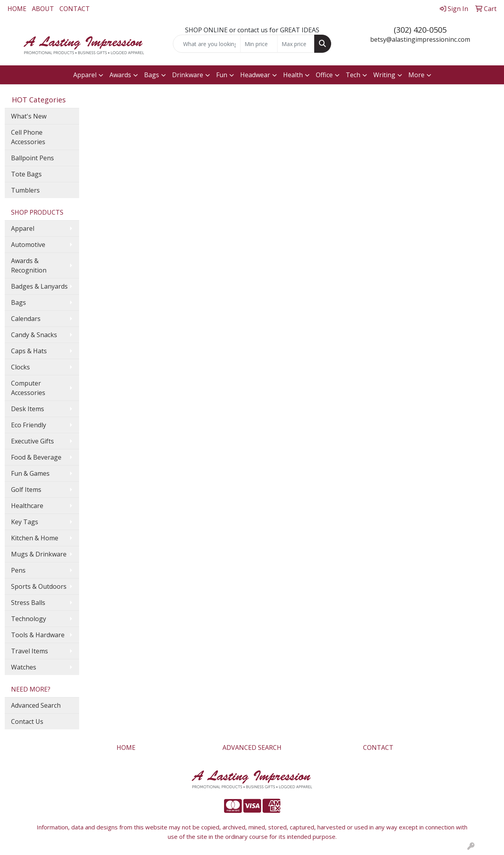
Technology (29, 619)
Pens (18, 570)
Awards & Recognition (29, 265)
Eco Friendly (29, 425)
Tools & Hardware (38, 635)
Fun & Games (30, 473)
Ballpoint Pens (32, 158)
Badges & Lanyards (39, 286)
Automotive (28, 245)
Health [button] (293, 75)
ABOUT (43, 9)
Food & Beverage (36, 457)
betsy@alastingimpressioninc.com (420, 39)
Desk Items (28, 409)
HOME (17, 9)
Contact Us (27, 721)
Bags (19, 302)
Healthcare (27, 506)
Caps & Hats (29, 351)
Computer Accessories (28, 388)
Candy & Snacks (34, 335)
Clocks (20, 367)
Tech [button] (353, 75)
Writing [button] (384, 75)
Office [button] (324, 75)
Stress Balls (28, 603)
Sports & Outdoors (39, 586)
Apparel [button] (85, 75)
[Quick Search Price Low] (259, 44)
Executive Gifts (32, 441)
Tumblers (25, 190)
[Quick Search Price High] (296, 44)
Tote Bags (26, 174)
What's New (29, 116)
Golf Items (26, 490)
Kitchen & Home (35, 538)
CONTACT (75, 9)
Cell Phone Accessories (28, 137)
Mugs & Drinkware (39, 554)
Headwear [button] (255, 75)
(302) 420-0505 (420, 30)
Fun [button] (222, 75)
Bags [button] (152, 75)
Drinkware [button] (188, 75)
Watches (24, 667)
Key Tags (25, 522)
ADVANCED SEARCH (252, 747)
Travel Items (30, 651)
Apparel (23, 228)
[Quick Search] (207, 44)
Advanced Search (36, 705)
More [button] (416, 75)
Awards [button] (120, 75)
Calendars (26, 319)
